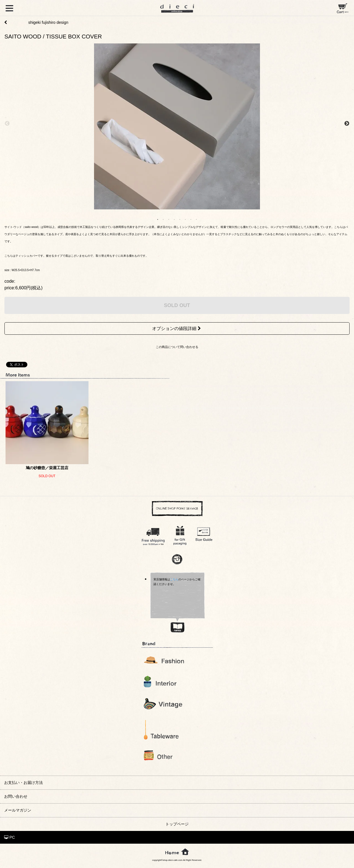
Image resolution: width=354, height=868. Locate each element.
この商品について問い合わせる (177, 347)
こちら (174, 579)
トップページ (177, 824)
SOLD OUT (177, 305)
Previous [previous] (7, 124)
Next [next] (347, 124)
